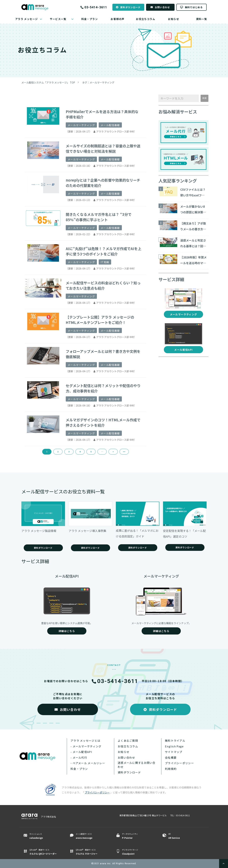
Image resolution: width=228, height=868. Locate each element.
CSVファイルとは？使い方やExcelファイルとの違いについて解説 (193, 193)
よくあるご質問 (128, 741)
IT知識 (105, 262)
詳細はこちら (67, 631)
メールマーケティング (81, 125)
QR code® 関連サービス (45, 852)
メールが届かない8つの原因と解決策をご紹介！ (193, 210)
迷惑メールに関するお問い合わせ (137, 765)
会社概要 (171, 757)
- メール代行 (79, 757)
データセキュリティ (138, 836)
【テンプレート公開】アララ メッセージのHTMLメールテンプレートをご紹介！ (100, 320)
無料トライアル (175, 741)
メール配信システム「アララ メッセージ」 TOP (48, 82)
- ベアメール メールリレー (88, 763)
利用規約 (171, 769)
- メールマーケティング (86, 746)
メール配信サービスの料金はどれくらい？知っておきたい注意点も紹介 (103, 285)
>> (124, 452)
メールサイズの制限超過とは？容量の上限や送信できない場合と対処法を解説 (103, 149)
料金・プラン (90, 19)
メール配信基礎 (110, 125)
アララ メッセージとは (85, 741)
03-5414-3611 (96, 7)
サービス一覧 (58, 19)
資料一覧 (202, 19)
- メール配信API (81, 752)
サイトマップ (174, 752)
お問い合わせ (162, 7)
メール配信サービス (91, 836)
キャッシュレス (45, 836)
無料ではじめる (194, 7)
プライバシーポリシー (179, 763)
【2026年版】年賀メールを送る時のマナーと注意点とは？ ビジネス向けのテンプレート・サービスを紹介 (193, 260)
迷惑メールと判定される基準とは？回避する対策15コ (193, 243)
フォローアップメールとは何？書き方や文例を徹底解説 (103, 354)
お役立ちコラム (146, 19)
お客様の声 (117, 19)
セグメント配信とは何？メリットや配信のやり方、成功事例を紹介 (103, 388)
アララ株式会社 (48, 817)
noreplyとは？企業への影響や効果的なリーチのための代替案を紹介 (103, 183)
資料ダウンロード (130, 7)
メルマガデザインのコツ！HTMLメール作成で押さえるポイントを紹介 (103, 422)
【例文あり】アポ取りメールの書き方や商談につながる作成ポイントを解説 (193, 227)
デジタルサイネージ (138, 852)
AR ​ (184, 836)
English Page (174, 746)
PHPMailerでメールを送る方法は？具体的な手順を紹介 (102, 114)
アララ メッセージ (27, 19)
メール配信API (183, 350)
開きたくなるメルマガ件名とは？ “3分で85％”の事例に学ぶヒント (99, 217)
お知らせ (173, 19)
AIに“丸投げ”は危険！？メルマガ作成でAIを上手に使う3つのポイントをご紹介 (103, 251)
